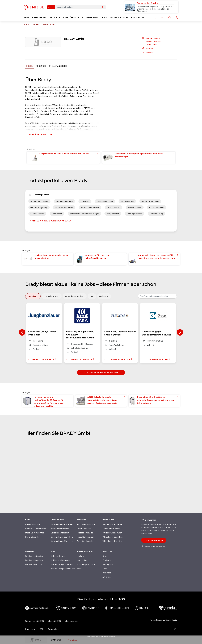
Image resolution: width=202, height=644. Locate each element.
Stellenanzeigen (58, 66)
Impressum (30, 629)
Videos (80, 569)
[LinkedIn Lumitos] (175, 629)
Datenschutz (54, 629)
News (105, 556)
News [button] (26, 17)
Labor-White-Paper (111, 529)
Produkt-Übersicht (85, 541)
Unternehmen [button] (39, 17)
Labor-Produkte (84, 529)
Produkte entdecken (86, 524)
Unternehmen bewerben (62, 537)
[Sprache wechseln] (170, 18)
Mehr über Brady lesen (39, 134)
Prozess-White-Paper (112, 533)
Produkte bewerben (85, 537)
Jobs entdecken (58, 556)
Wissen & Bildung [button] (119, 17)
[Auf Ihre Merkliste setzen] (155, 18)
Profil (30, 66)
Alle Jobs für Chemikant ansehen (101, 372)
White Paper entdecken (113, 524)
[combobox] (157, 296)
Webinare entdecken (34, 556)
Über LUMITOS (54, 621)
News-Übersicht (32, 537)
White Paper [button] (92, 17)
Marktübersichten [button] (73, 17)
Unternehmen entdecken (62, 524)
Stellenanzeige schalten (62, 564)
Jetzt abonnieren (154, 540)
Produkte (41, 66)
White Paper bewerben (113, 537)
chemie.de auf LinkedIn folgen (153, 547)
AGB (42, 629)
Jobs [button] (104, 17)
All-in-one (107, 577)
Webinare (107, 573)
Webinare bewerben (34, 560)
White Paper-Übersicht (113, 541)
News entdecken (32, 524)
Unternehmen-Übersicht (62, 541)
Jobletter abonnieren (61, 560)
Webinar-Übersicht (34, 564)
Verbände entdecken (60, 533)
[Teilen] (162, 18)
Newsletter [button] (138, 17)
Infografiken (82, 560)
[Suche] (103, 7)
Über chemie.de (72, 621)
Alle (50, 7)
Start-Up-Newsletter (35, 533)
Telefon (147, 48)
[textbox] (157, 296)
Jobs (105, 569)
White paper (108, 564)
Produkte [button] (55, 17)
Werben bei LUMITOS (35, 621)
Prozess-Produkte (85, 533)
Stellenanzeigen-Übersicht (63, 569)
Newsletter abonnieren (36, 529)
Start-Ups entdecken (60, 529)
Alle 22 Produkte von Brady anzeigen (50, 221)
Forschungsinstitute (86, 564)
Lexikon (80, 556)
